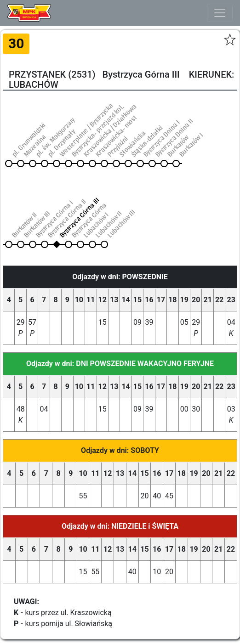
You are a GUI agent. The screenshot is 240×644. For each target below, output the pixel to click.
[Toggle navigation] (220, 13)
